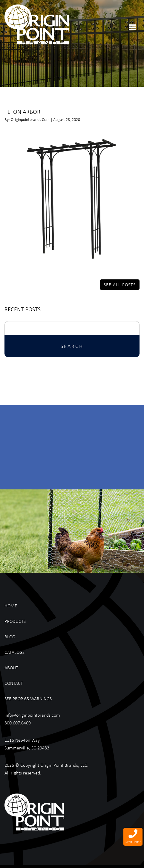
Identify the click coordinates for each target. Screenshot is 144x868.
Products (15, 621)
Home (11, 606)
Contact (14, 683)
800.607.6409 (18, 723)
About (11, 668)
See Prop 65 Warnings (28, 699)
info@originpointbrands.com (32, 715)
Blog (10, 637)
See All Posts (120, 284)
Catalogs (14, 652)
